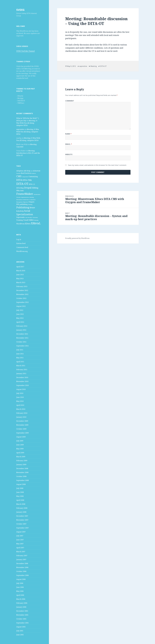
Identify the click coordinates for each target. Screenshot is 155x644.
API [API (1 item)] (32, 171)
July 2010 (20, 393)
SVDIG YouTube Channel (26, 51)
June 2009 (20, 445)
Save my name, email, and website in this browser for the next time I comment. (97, 165)
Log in (19, 239)
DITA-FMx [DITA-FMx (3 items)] (27, 180)
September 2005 (22, 623)
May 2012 (20, 318)
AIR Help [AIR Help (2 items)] (27, 171)
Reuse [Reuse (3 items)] (32, 208)
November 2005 (22, 615)
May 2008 (20, 496)
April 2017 (20, 267)
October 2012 (21, 298)
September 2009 (22, 433)
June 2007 (20, 540)
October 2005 (21, 619)
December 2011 (22, 334)
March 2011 (21, 366)
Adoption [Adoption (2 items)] (20, 171)
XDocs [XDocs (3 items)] (28, 224)
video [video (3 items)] (31, 220)
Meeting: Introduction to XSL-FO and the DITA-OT (28, 153)
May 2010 (20, 401)
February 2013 (22, 286)
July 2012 (20, 310)
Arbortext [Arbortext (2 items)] (37, 171)
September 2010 (22, 385)
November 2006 (22, 567)
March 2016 (21, 271)
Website (69, 154)
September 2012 (22, 302)
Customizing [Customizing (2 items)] (33, 177)
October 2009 (21, 429)
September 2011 (22, 346)
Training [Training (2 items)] (20, 220)
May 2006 (20, 591)
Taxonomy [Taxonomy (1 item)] (35, 217)
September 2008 (22, 480)
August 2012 (21, 306)
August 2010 (21, 389)
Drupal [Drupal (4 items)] (28, 188)
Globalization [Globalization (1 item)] (37, 194)
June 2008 (20, 492)
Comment (70, 101)
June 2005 (20, 635)
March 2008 (21, 504)
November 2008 (22, 472)
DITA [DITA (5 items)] (19, 180)
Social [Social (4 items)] (27, 211)
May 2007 (20, 544)
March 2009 (21, 457)
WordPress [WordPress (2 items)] (20, 224)
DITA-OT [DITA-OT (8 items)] (22, 184)
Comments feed (22, 247)
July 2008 (20, 488)
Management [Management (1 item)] (20, 202)
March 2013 (21, 282)
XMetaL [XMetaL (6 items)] (36, 223)
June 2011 (20, 354)
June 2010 (20, 397)
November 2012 (22, 294)
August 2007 (21, 532)
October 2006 (21, 571)
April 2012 (20, 322)
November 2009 (22, 425)
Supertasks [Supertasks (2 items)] (20, 217)
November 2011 (22, 338)
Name (68, 134)
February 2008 (22, 508)
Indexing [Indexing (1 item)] (32, 197)
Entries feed (21, 243)
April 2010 (20, 405)
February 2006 (22, 603)
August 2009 (21, 437)
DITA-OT (103, 66)
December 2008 (22, 468)
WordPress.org (22, 251)
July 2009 (20, 441)
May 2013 (20, 279)
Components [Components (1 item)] (25, 177)
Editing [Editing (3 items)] (35, 188)
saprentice (20, 129)
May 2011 (20, 358)
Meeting (94, 66)
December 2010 (22, 377)
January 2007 (21, 560)
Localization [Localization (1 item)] (32, 200)
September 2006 (22, 575)
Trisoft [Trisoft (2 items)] (26, 220)
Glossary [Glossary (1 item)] (19, 197)
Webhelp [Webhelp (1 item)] (36, 220)
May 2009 (20, 449)
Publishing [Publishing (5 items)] (23, 207)
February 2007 (22, 556)
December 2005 (22, 611)
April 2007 (20, 548)
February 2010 (22, 413)
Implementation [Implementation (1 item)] (25, 197)
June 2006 (20, 587)
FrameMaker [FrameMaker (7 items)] (25, 194)
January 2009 (21, 465)
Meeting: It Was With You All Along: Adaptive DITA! (27, 123)
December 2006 (22, 563)
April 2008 (20, 500)
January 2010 (21, 417)
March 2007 (21, 552)
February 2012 (22, 326)
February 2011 (22, 370)
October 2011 (21, 342)
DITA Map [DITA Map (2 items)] (20, 188)
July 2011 (20, 350)
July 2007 (20, 536)
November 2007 (22, 520)
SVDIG (20, 10)
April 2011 (20, 362)
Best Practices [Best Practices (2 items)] (26, 173)
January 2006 (21, 607)
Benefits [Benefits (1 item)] (18, 173)
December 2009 (22, 421)
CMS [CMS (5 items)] (19, 176)
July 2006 (20, 583)
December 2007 (22, 516)
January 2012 (21, 330)
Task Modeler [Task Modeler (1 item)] (29, 217)
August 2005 (21, 627)
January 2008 (21, 512)
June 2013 (20, 275)
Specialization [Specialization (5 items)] (25, 214)
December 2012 (22, 290)
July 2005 (20, 631)
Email (69, 144)
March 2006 (21, 599)
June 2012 (20, 314)
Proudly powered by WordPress (77, 238)
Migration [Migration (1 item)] (26, 202)
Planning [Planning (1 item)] (30, 205)
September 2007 (22, 528)
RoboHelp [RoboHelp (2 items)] (20, 211)
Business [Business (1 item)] (34, 173)
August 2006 (21, 579)
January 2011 (21, 373)
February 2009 (22, 461)
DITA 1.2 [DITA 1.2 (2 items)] (32, 184)
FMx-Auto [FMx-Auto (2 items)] (20, 191)
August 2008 (21, 484)
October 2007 (21, 524)
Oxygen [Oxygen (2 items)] (31, 202)
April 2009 (20, 453)
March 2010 (21, 409)
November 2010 (22, 381)
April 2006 (20, 595)
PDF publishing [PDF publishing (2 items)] (22, 204)
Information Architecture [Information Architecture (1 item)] (23, 200)
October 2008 (21, 476)
